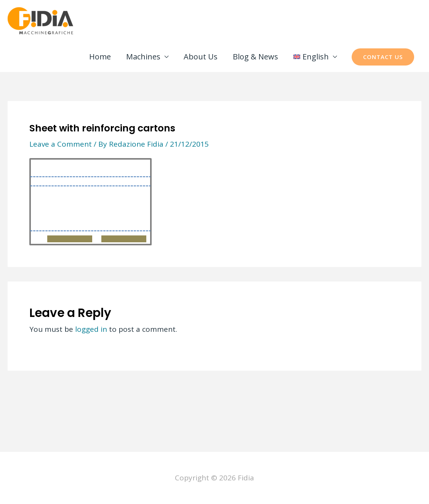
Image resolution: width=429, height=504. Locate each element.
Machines (143, 57)
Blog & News (255, 57)
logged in (91, 329)
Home (100, 57)
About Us (201, 57)
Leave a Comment (61, 144)
